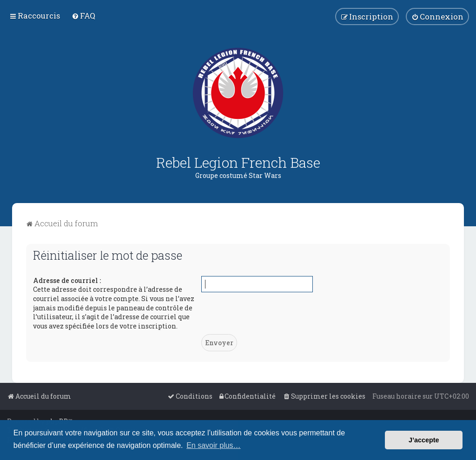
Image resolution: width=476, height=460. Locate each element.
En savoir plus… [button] (214, 445)
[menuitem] (83, 16)
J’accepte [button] (424, 440)
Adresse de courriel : (67, 280)
